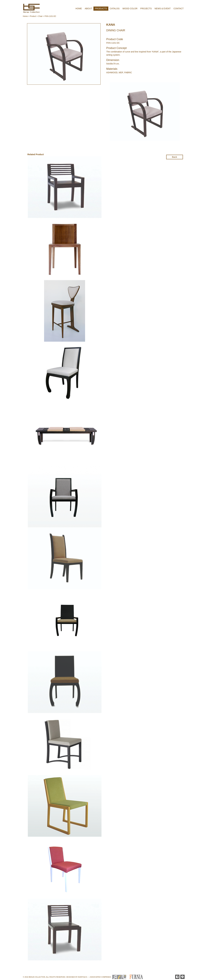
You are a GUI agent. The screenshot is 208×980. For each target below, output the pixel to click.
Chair (40, 16)
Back (174, 157)
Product (33, 16)
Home (25, 16)
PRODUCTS (101, 9)
